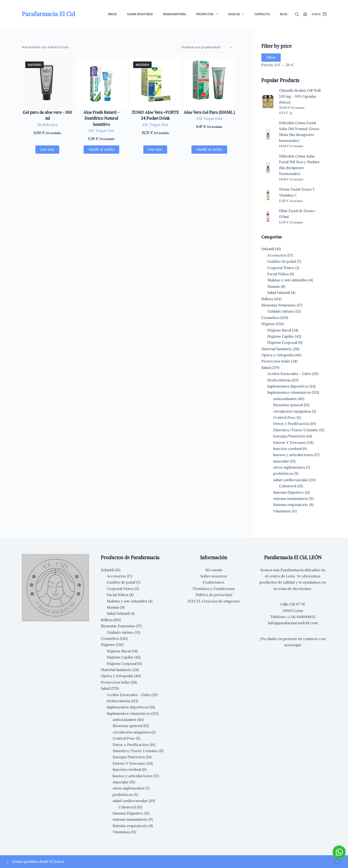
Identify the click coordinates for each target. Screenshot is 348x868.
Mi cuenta (214, 570)
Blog (284, 14)
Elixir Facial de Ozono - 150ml (298, 214)
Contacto (262, 14)
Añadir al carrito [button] (101, 149)
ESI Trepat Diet (101, 131)
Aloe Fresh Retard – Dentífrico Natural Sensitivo (101, 118)
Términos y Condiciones (214, 589)
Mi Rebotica (47, 125)
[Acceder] (305, 14)
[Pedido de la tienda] (206, 47)
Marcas (237, 14)
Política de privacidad (214, 595)
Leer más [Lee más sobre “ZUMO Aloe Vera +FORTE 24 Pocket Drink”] (155, 149)
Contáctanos (214, 582)
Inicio (112, 14)
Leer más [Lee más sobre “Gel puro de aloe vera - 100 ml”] (47, 149)
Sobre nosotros (214, 576)
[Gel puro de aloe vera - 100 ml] (47, 84)
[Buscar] (297, 14)
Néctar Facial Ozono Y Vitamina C (297, 192)
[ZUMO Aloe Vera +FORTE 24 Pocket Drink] (155, 84)
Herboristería (174, 14)
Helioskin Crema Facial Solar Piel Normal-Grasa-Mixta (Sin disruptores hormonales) (300, 132)
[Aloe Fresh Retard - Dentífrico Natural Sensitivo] (102, 84)
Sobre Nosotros (140, 14)
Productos (208, 14)
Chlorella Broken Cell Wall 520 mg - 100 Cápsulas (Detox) (300, 96)
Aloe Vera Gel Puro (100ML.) (209, 112)
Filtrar (271, 57)
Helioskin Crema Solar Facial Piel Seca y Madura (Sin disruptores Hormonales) (299, 165)
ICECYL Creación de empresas (214, 601)
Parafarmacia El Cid (48, 14)
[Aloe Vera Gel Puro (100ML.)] (209, 84)
